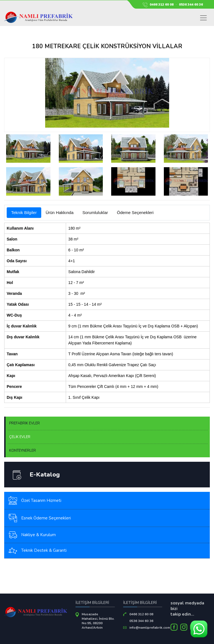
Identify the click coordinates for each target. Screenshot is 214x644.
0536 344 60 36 (191, 4)
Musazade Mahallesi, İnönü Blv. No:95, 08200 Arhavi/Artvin (98, 621)
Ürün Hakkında (60, 212)
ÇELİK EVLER (20, 437)
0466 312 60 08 (162, 4)
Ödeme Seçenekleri (135, 212)
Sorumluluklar (95, 212)
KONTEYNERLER (23, 451)
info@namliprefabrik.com (150, 628)
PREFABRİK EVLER (25, 423)
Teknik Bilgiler (24, 212)
